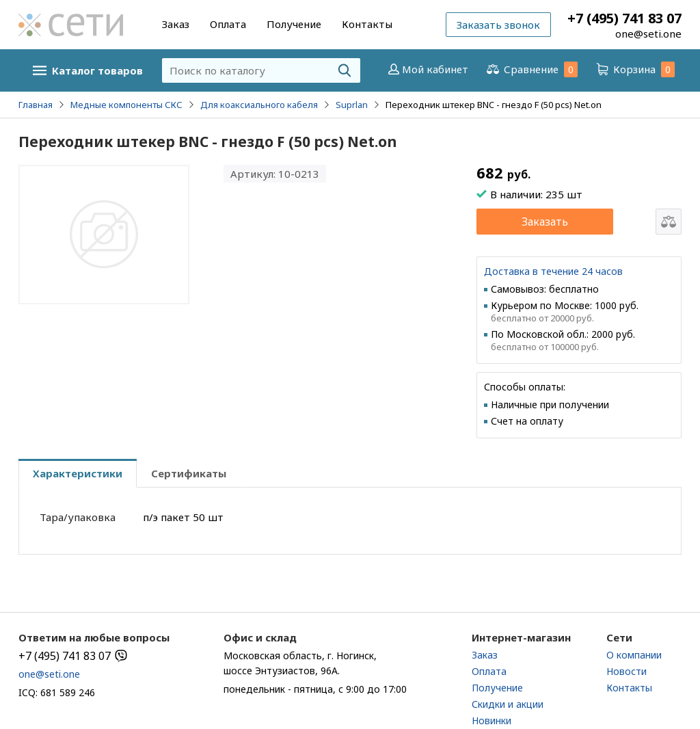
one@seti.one (648, 34)
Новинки (492, 720)
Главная (36, 105)
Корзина (634, 69)
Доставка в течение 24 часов (553, 271)
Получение (294, 24)
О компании (634, 655)
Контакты (367, 24)
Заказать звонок (498, 25)
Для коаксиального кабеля (259, 105)
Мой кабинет (427, 69)
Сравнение (531, 69)
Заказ (176, 24)
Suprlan (352, 105)
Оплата (228, 24)
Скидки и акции (508, 704)
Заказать (545, 222)
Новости (627, 671)
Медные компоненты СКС (126, 105)
